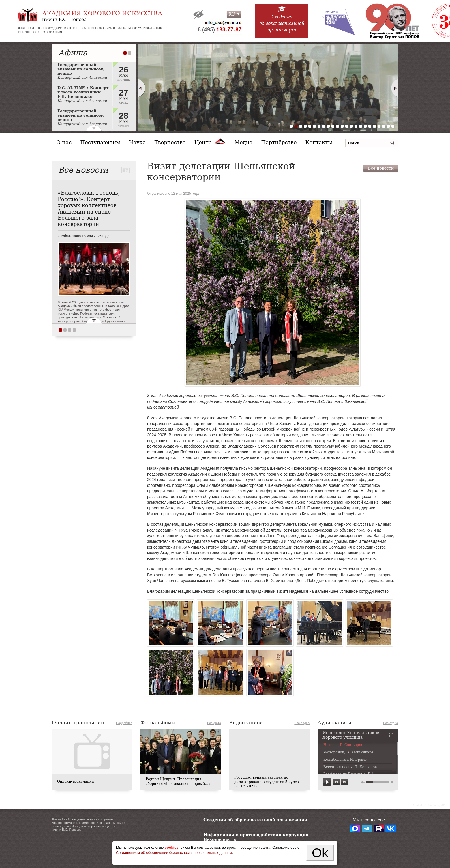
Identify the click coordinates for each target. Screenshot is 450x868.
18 (370, 126)
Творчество (170, 142)
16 (361, 126)
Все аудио (391, 723)
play (327, 782)
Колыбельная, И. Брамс (345, 760)
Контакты (319, 142)
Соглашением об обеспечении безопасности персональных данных (174, 853)
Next (395, 88)
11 (337, 126)
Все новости (381, 168)
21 (384, 126)
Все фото (214, 723)
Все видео (302, 723)
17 (365, 126)
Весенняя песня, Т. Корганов (350, 767)
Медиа (244, 142)
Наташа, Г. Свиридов (343, 745)
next (344, 782)
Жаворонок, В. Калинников (348, 752)
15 (356, 126)
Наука (137, 142)
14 (351, 126)
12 (342, 126)
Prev (142, 88)
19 (374, 126)
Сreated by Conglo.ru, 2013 (429, 805)
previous (337, 782)
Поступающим (100, 142)
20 (379, 126)
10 (333, 126)
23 (393, 126)
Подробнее (124, 723)
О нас (64, 142)
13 (347, 126)
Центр (210, 142)
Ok (320, 853)
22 (388, 126)
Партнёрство (279, 142)
